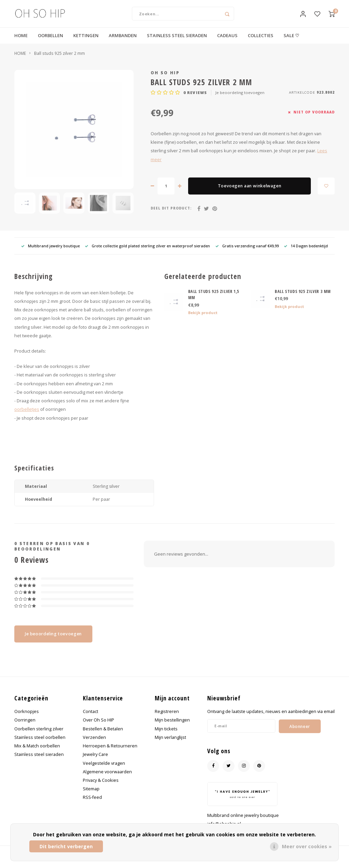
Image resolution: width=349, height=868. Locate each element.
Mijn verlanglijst (170, 744)
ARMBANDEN (123, 42)
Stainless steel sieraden (39, 761)
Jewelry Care (95, 761)
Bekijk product (203, 319)
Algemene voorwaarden (107, 779)
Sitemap (91, 796)
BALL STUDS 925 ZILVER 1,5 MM (214, 301)
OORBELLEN (50, 42)
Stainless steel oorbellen (40, 744)
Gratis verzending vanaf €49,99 (247, 253)
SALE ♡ (291, 42)
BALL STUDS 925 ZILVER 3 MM (303, 298)
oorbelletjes (27, 416)
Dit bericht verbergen (66, 846)
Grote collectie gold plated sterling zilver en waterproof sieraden (147, 253)
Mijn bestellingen (172, 727)
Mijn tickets (166, 735)
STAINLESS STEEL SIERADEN (177, 42)
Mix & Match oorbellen (37, 753)
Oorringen (25, 727)
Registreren (167, 718)
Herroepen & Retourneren (110, 753)
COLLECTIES (261, 42)
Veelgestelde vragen (104, 770)
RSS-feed (92, 804)
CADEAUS (227, 42)
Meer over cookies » (307, 846)
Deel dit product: (171, 215)
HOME (21, 42)
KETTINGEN (86, 42)
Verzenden (94, 744)
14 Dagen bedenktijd (306, 253)
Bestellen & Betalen (103, 735)
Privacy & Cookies (101, 787)
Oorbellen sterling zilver (39, 735)
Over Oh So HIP (98, 727)
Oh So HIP (165, 79)
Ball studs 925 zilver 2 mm (59, 60)
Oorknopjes (27, 718)
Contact (90, 718)
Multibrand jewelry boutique (50, 253)
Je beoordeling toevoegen (240, 99)
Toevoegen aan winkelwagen (249, 193)
